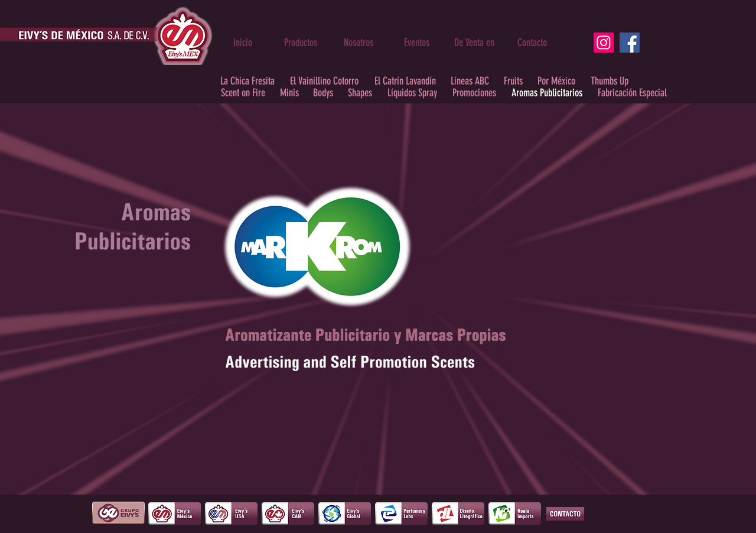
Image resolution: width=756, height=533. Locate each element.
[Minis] (289, 93)
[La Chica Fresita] (247, 81)
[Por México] (556, 81)
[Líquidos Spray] (412, 93)
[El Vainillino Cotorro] (324, 81)
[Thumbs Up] (609, 81)
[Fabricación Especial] (632, 93)
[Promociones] (474, 93)
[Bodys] (323, 93)
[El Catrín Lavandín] (405, 81)
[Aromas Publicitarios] (547, 93)
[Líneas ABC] (470, 81)
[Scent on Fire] (243, 93)
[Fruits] (513, 81)
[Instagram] (604, 43)
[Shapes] (360, 93)
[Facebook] (630, 43)
